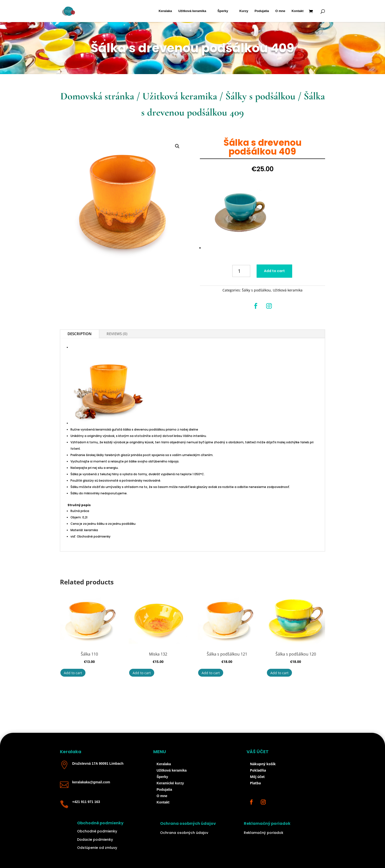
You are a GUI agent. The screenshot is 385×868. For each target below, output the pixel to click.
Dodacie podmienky (95, 840)
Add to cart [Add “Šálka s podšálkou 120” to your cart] (279, 673)
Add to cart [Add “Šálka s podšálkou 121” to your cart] (211, 673)
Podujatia (262, 11)
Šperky (223, 11)
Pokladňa (258, 770)
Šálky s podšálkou (260, 96)
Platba (255, 783)
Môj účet (257, 777)
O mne (280, 11)
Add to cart (274, 271)
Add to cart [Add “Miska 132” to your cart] (142, 673)
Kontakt (298, 11)
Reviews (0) (117, 334)
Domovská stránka (97, 96)
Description (80, 334)
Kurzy (244, 11)
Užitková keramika (192, 11)
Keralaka (165, 11)
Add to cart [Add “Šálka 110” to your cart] (73, 673)
